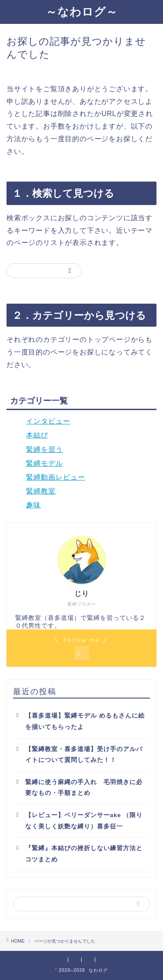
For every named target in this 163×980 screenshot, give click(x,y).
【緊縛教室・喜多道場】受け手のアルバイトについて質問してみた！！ (84, 755)
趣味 (33, 505)
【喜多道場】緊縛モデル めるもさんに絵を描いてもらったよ (85, 721)
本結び (37, 435)
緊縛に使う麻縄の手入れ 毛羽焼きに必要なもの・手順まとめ (84, 788)
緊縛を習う (45, 449)
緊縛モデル (45, 463)
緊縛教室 (41, 491)
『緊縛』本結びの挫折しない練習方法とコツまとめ (84, 854)
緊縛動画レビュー (56, 477)
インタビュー (48, 421)
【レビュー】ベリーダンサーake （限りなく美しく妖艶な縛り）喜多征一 (84, 821)
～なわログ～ (82, 11)
